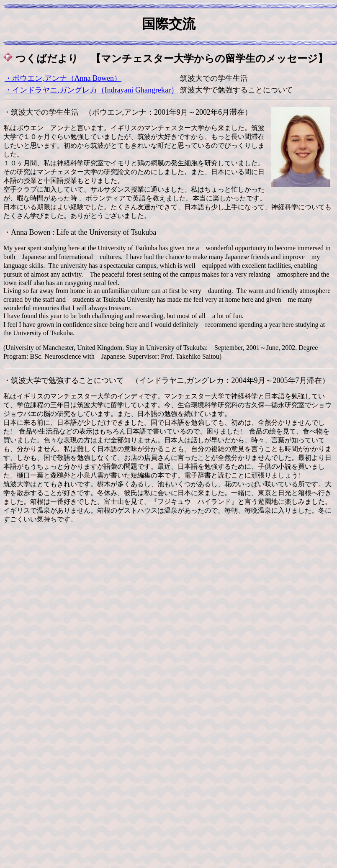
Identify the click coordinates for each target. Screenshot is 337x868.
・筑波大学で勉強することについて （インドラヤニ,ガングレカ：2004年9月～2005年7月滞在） (166, 380)
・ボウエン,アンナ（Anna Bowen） (63, 78)
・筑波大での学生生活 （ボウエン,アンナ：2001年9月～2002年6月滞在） (128, 112)
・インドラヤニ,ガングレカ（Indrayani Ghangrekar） (91, 90)
